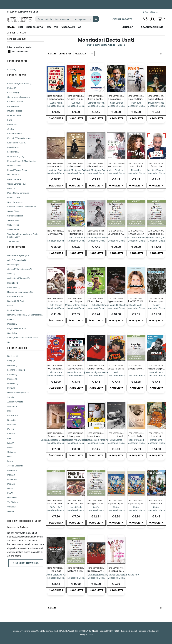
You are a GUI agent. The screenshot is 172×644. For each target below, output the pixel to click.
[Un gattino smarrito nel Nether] (76, 106)
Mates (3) (12, 88)
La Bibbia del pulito (119, 571)
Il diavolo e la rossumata (82, 166)
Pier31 (10, 493)
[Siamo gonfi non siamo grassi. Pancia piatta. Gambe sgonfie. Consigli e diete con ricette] (96, 106)
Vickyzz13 (12, 507)
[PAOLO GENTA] (136, 241)
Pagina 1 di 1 (53, 608)
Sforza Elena (13, 211)
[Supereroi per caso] (116, 510)
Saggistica (12, 333)
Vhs (56, 27)
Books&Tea (12, 415)
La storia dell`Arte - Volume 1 (64, 503)
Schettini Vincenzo (16, 202)
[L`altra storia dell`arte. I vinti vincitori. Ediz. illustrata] (156, 443)
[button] (161, 19)
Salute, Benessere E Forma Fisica (23, 338)
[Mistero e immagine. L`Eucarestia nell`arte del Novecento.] (76, 578)
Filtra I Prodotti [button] (17, 61)
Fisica (10, 305)
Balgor (10, 411)
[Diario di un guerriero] (96, 308)
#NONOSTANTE (136, 301)
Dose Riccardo (14, 115)
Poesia (10, 319)
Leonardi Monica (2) (16, 370)
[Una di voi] (136, 173)
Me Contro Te (13, 175)
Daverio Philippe (15, 111)
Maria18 (11, 475)
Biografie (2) (13, 283)
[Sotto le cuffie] (116, 375)
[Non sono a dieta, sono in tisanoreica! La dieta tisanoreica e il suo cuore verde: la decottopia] (116, 173)
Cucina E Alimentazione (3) (20, 269)
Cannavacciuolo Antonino (19, 97)
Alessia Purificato (15, 402)
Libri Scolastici (35, 27)
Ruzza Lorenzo (14, 197)
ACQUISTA (56, 118)
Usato (11, 27)
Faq (145, 12)
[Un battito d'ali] (96, 375)
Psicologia (12, 324)
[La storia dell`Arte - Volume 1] (56, 510)
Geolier (11, 129)
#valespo (76, 301)
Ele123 (10, 429)
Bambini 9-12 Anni (16, 301)
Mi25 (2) (11, 388)
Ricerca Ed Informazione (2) (20, 292)
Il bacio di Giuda (97, 166)
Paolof (10, 489)
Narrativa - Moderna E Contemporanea (25, 315)
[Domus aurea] (56, 443)
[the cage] (56, 578)
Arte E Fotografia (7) (17, 260)
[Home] (11, 33)
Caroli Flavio (13, 106)
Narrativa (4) (13, 265)
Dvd (49, 27)
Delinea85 (12, 425)
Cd (80, 27)
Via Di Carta (13, 502)
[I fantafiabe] (76, 241)
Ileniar (10, 461)
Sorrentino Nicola (15, 216)
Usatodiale (12, 498)
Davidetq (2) (13, 365)
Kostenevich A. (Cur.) (17, 143)
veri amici (156, 503)
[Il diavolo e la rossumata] (76, 173)
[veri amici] (156, 510)
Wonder (11, 511)
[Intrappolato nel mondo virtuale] (76, 443)
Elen (9, 438)
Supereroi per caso (119, 503)
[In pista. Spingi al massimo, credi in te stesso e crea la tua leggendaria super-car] (136, 106)
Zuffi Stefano (13, 241)
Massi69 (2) (13, 383)
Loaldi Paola (13, 147)
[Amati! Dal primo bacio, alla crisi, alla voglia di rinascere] (156, 375)
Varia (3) (11, 274)
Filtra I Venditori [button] (17, 348)
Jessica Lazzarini (15, 466)
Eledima (11, 434)
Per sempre (156, 301)
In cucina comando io (100, 436)
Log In (154, 12)
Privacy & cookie (86, 635)
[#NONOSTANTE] (136, 308)
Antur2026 (12, 406)
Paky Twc (12, 188)
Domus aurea (56, 436)
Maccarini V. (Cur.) (16, 156)
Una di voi (136, 166)
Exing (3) (11, 361)
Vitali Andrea (13, 229)
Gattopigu (12, 452)
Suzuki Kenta (13, 225)
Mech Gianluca (14, 179)
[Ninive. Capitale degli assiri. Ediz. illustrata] (56, 173)
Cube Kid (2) (13, 92)
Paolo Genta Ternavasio (18, 193)
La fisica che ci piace (160, 166)
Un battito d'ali (96, 369)
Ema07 (11, 443)
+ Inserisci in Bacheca (26, 563)
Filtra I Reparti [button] (16, 247)
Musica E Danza (15, 310)
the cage (56, 571)
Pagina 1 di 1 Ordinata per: (60, 54)
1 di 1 (162, 54)
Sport (10, 342)
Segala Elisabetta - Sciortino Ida (22, 207)
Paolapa (11, 484)
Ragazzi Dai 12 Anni (16, 328)
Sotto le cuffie (116, 369)
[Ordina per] (84, 54)
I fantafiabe (76, 234)
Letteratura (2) (14, 287)
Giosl (10, 456)
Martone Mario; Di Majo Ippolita (21, 161)
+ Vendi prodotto (122, 19)
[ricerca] (54, 19)
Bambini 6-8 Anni (15, 296)
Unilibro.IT (128, 27)
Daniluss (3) (13, 356)
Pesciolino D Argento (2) (18, 393)
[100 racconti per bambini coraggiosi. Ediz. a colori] (56, 375)
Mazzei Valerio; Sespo (17, 170)
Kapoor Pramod (14, 134)
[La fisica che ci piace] (156, 173)
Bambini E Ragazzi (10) (18, 255)
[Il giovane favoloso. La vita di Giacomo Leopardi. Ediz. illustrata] (116, 308)
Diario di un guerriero (99, 301)
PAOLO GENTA (136, 234)
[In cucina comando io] (96, 443)
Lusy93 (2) (12, 374)
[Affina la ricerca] (83, 20)
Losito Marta (13, 152)
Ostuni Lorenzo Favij (17, 184)
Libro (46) (12, 69)
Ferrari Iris (12, 124)
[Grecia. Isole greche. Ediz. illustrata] (136, 375)
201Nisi (11, 397)
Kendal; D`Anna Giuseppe (19, 138)
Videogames (68, 27)
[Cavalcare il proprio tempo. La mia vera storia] (116, 106)
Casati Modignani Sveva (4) (20, 83)
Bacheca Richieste (152, 27)
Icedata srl (154, 631)
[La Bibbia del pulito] (116, 578)
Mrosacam (12, 479)
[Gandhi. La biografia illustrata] (136, 443)
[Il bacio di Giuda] (96, 173)
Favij (9, 120)
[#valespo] (76, 308)
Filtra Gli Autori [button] (17, 75)
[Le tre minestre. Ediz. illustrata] (116, 443)
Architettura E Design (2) (18, 278)
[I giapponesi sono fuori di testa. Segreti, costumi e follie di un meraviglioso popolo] (56, 106)
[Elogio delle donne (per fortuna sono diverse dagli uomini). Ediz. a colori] (156, 106)
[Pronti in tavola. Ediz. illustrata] (76, 510)
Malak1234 (12, 470)
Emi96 (10, 447)
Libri (20, 27)
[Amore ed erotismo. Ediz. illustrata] (56, 308)
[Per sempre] (156, 308)
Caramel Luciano (15, 102)
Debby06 (11, 420)
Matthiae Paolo (14, 165)
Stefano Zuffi (13, 220)
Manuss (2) (12, 379)
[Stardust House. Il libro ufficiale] (76, 375)
